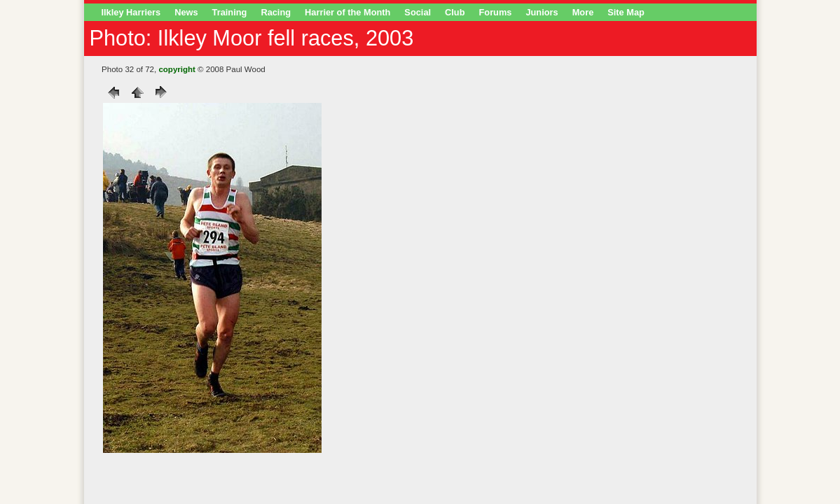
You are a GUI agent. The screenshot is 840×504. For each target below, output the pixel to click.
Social (418, 12)
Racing (276, 12)
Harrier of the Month (347, 12)
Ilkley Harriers (131, 12)
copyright (177, 69)
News (186, 12)
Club (455, 12)
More (583, 12)
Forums (496, 12)
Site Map (626, 12)
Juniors (542, 12)
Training (230, 12)
